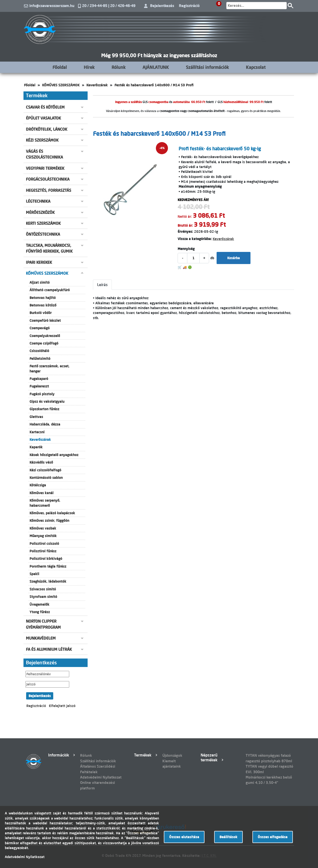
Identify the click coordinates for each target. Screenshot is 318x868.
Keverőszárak (97, 85)
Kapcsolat (256, 67)
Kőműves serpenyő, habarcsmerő (45, 503)
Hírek (89, 67)
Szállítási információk (207, 67)
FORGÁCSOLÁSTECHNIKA (48, 179)
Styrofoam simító (43, 597)
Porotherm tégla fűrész (48, 566)
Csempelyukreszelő (45, 336)
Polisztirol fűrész (43, 551)
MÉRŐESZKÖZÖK (40, 212)
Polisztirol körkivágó (46, 559)
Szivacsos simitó (43, 589)
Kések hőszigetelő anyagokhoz (54, 455)
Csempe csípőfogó (44, 343)
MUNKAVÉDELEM (41, 638)
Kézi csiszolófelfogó (45, 470)
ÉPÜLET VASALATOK (43, 118)
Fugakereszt (39, 386)
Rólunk (119, 67)
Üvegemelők (39, 604)
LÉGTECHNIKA (38, 201)
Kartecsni (37, 432)
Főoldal (60, 67)
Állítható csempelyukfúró (50, 290)
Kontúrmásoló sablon (46, 478)
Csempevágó (40, 328)
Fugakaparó (39, 379)
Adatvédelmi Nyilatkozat (101, 777)
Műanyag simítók (43, 536)
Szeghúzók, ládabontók (48, 581)
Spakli (34, 574)
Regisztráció (189, 6)
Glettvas (36, 417)
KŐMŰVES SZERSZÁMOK (61, 85)
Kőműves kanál (42, 493)
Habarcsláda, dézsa (45, 424)
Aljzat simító (40, 282)
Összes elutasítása (184, 837)
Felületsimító (40, 359)
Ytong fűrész (40, 612)
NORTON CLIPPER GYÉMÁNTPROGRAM (43, 624)
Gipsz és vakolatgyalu (47, 402)
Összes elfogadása (273, 837)
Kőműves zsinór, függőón (49, 521)
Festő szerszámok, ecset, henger (49, 369)
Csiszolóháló (39, 351)
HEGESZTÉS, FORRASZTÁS (49, 190)
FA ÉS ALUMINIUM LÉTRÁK (49, 649)
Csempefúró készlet (45, 321)
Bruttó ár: (185, 225)
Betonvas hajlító (43, 298)
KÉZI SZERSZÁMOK (42, 140)
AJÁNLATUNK (156, 67)
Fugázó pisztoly (42, 394)
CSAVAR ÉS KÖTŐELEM (45, 107)
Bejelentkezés (162, 6)
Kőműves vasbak (43, 528)
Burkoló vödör (41, 313)
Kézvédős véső (41, 462)
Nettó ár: (185, 217)
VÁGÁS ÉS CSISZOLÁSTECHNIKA (44, 154)
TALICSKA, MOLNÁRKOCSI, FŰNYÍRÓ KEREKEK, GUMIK (49, 248)
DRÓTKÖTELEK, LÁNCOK (47, 129)
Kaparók (36, 447)
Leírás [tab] (102, 285)
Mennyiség (186, 249)
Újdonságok (172, 755)
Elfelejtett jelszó (62, 706)
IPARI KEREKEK (39, 262)
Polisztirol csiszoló (44, 544)
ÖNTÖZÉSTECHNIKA (43, 234)
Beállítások (228, 837)
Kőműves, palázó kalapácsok (52, 513)
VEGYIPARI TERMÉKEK (45, 168)
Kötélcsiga (38, 485)
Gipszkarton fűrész (44, 409)
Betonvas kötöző (43, 305)
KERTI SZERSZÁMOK (43, 223)
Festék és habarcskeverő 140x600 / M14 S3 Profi (154, 85)
